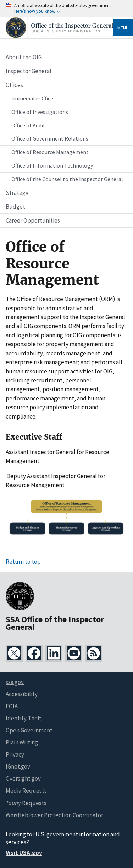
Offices (14, 85)
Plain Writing (22, 742)
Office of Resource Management (50, 152)
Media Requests (26, 791)
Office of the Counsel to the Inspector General (67, 179)
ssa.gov (15, 682)
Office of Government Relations (50, 138)
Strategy (17, 193)
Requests (26, 803)
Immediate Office (32, 98)
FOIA (12, 706)
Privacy (15, 754)
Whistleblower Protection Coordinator (54, 815)
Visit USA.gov (24, 853)
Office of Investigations (40, 112)
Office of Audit (28, 125)
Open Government (29, 730)
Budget (15, 207)
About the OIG (24, 57)
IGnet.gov (18, 766)
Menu (123, 28)
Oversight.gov (23, 779)
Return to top (23, 562)
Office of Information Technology (52, 165)
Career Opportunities (33, 220)
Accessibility (22, 694)
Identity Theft (23, 718)
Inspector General (29, 71)
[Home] (59, 36)
